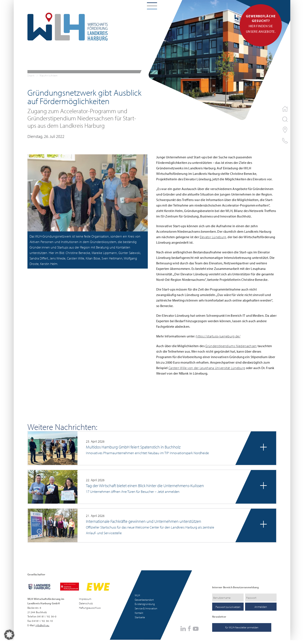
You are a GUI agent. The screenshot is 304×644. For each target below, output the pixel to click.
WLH (137, 595)
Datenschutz (86, 603)
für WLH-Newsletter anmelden (242, 627)
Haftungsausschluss (90, 608)
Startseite (140, 617)
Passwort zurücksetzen (228, 607)
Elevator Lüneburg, (213, 237)
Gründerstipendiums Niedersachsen (231, 346)
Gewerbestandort (144, 600)
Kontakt (139, 613)
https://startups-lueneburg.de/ (218, 336)
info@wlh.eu (42, 625)
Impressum (85, 599)
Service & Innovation (146, 608)
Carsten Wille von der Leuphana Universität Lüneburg (207, 368)
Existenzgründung (145, 604)
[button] (88, 193)
